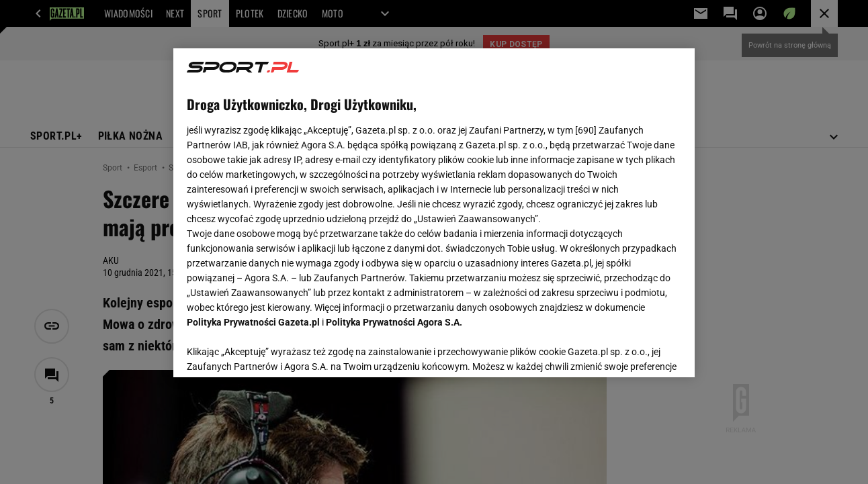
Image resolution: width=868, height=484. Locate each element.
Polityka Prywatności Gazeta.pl (253, 322)
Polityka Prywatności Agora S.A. (394, 322)
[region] (434, 213)
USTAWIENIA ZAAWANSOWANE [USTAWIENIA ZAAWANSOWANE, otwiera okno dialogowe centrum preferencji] (275, 350)
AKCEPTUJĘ (635, 351)
